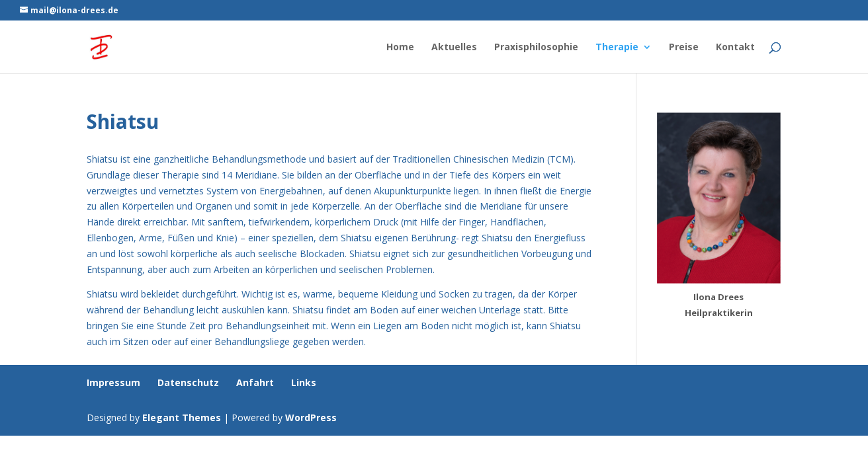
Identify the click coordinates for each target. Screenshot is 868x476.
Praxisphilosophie (536, 48)
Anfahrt (255, 382)
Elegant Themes (182, 417)
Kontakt (735, 48)
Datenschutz (188, 382)
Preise (684, 48)
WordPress (311, 417)
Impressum (113, 382)
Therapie (617, 48)
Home (400, 48)
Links (304, 382)
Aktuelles (454, 48)
